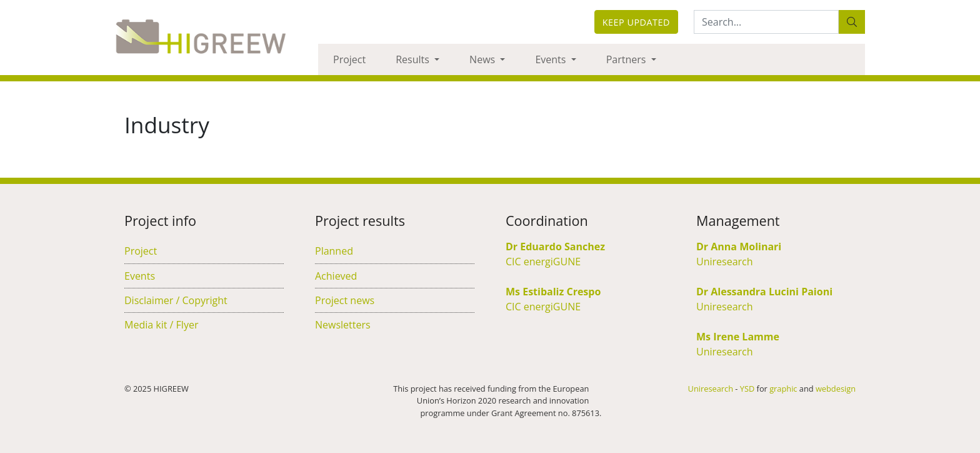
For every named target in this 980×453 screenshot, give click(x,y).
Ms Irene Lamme (738, 337)
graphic (783, 389)
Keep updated (636, 22)
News (483, 59)
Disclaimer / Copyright (176, 300)
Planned (334, 251)
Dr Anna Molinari (739, 247)
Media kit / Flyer (161, 325)
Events (552, 59)
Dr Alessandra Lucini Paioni (764, 292)
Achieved (336, 276)
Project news (345, 300)
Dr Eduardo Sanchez (555, 247)
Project (349, 59)
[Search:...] (766, 22)
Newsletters (343, 325)
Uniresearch (725, 262)
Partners (627, 59)
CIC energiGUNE (543, 262)
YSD (747, 389)
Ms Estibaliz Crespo (553, 292)
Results (414, 59)
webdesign (836, 389)
